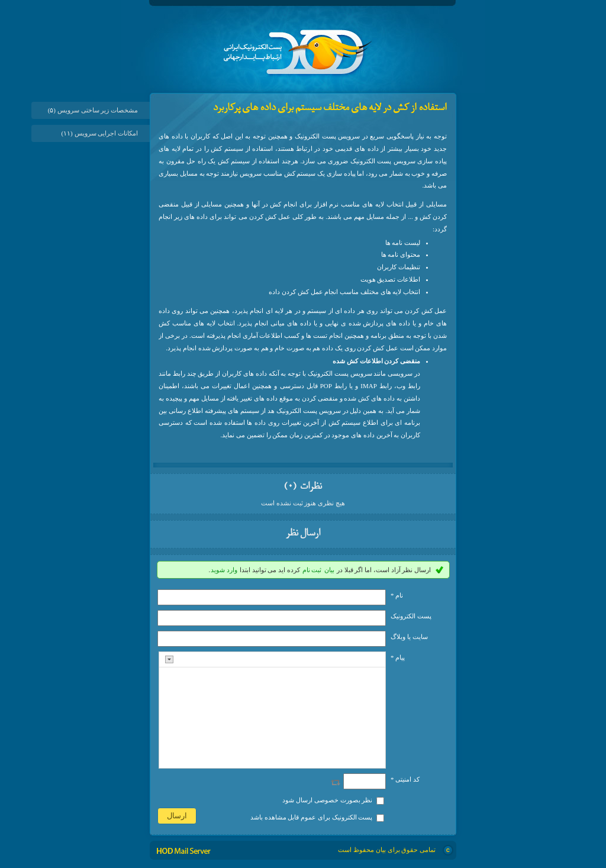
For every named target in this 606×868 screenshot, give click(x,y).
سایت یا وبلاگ (409, 637)
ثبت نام (312, 570)
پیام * (398, 657)
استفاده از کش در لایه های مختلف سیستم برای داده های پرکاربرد (330, 108)
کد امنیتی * (405, 779)
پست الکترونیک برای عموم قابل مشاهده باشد (312, 817)
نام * (397, 595)
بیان (329, 570)
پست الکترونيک (411, 616)
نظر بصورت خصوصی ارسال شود (327, 800)
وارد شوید (224, 570)
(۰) (291, 487)
